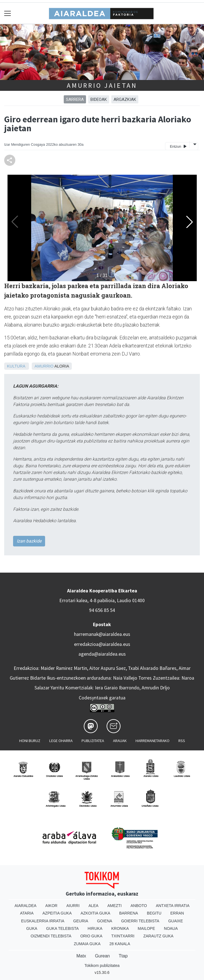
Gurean (102, 956)
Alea (94, 906)
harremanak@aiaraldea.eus (102, 634)
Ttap (123, 956)
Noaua (171, 928)
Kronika (120, 928)
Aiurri (73, 906)
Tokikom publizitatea (102, 966)
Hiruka (95, 928)
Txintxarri (123, 936)
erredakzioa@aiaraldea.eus (102, 644)
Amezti (115, 906)
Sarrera (75, 99)
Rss (182, 741)
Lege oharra (61, 741)
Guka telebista (62, 928)
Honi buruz (30, 741)
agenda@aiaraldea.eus (102, 654)
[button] (190, 222)
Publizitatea (93, 741)
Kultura (16, 366)
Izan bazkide (29, 541)
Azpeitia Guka (57, 913)
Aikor (51, 906)
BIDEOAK (99, 99)
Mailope (146, 928)
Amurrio (44, 366)
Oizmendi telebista (51, 936)
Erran (177, 913)
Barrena (129, 913)
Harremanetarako (153, 741)
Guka (32, 928)
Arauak (120, 741)
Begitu (154, 913)
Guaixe (175, 921)
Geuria (81, 921)
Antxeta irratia (173, 906)
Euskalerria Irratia (43, 921)
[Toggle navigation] (8, 13)
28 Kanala (120, 944)
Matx (81, 956)
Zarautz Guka (158, 936)
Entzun (178, 146)
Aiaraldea (25, 906)
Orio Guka (91, 936)
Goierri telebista (140, 921)
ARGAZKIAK (125, 99)
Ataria (27, 913)
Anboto (139, 906)
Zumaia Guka (87, 944)
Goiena (105, 921)
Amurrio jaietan (102, 85)
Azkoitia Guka (96, 913)
